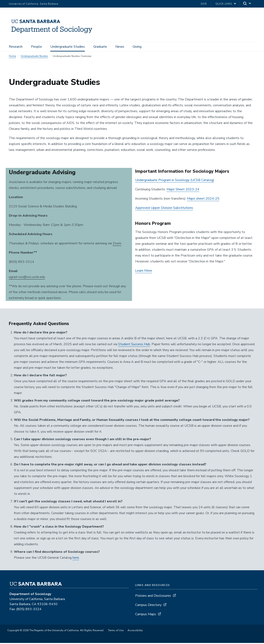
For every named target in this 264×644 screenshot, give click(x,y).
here (76, 559)
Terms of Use (116, 631)
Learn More (144, 272)
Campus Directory (148, 606)
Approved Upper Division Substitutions (164, 209)
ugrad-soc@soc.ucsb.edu (27, 278)
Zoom (117, 244)
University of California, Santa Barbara (34, 4)
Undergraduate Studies (68, 47)
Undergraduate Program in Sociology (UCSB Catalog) (175, 181)
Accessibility (135, 631)
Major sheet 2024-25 (203, 200)
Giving (137, 47)
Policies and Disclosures (153, 597)
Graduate (100, 47)
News (120, 47)
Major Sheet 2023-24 (183, 190)
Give (204, 4)
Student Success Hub (134, 345)
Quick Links (224, 4)
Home (12, 57)
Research (16, 47)
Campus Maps (146, 615)
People (36, 47)
